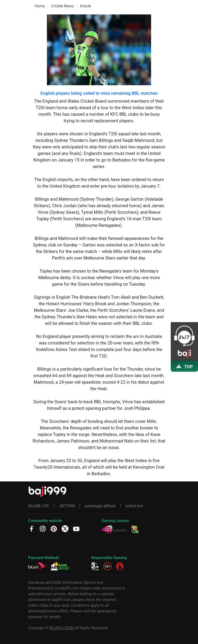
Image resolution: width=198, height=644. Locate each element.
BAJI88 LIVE (39, 506)
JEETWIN (67, 506)
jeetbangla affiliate (100, 506)
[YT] (76, 528)
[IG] (43, 528)
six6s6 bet (134, 506)
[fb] (31, 528)
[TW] (65, 528)
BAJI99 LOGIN (61, 628)
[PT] (54, 528)
